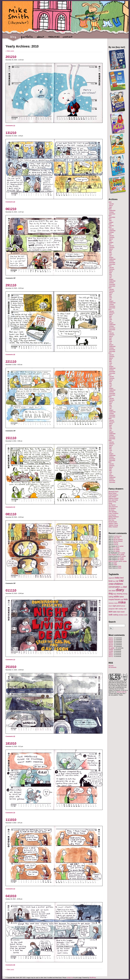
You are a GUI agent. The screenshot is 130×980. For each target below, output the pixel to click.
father (122, 597)
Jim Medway (112, 508)
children (118, 584)
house (117, 599)
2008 (110, 440)
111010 (11, 820)
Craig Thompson (113, 495)
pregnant (112, 609)
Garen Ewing (112, 502)
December (112, 214)
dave (114, 591)
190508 (111, 650)
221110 (11, 362)
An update (120, 546)
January (112, 204)
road (125, 609)
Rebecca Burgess (114, 561)
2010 (110, 397)
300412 (111, 646)
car (117, 581)
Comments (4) (10, 354)
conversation (114, 587)
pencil (119, 606)
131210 (11, 133)
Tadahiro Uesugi (113, 525)
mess (116, 603)
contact (68, 38)
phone (123, 606)
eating (111, 597)
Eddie (115, 563)
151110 (11, 438)
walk (111, 615)
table (115, 612)
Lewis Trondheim (113, 513)
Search (112, 622)
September (112, 211)
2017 (110, 244)
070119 (116, 543)
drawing (119, 594)
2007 (110, 462)
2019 (110, 227)
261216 (111, 645)
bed (122, 578)
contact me (70, 978)
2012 (110, 353)
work (126, 615)
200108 (111, 641)
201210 (11, 57)
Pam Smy (111, 520)
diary (120, 590)
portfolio (27, 38)
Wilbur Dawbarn (113, 527)
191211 (111, 638)
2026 (110, 202)
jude (122, 599)
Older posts (10, 51)
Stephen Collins (113, 523)
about (40, 38)
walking (116, 615)
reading (121, 609)
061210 (11, 209)
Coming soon (118, 536)
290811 (111, 653)
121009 (111, 651)
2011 (110, 375)
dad (125, 587)
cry (122, 587)
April (111, 207)
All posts (111, 666)
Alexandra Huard (113, 492)
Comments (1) (10, 126)
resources (54, 38)
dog (111, 593)
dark (110, 591)
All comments (112, 667)
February (112, 237)
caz (121, 581)
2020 (110, 224)
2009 (110, 419)
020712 (111, 656)
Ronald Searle (113, 522)
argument (111, 578)
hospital (111, 600)
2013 (110, 331)
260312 (111, 655)
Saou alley (117, 538)
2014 (110, 310)
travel (123, 612)
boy (114, 581)
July (110, 256)
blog (13, 38)
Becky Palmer (113, 493)
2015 (110, 288)
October (112, 212)
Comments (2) (10, 202)
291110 (11, 285)
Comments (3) (10, 813)
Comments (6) (10, 965)
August (111, 222)
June (111, 254)
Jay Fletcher (112, 505)
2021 (110, 219)
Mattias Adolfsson (114, 517)
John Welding (112, 512)
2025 (110, 209)
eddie (116, 597)
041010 (11, 896)
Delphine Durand (113, 498)
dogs (115, 594)
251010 (11, 667)
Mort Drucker (112, 518)
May (110, 221)
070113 (111, 640)
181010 (11, 743)
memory (111, 603)
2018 (110, 234)
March (111, 206)
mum (110, 606)
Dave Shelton (112, 497)
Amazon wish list (121, 692)
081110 (11, 514)
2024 (110, 216)
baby (117, 578)
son (111, 611)
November (112, 263)
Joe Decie (111, 510)
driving (125, 594)
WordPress (93, 978)
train (119, 612)
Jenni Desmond (113, 507)
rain (116, 609)
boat (111, 581)
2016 (110, 266)
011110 (11, 590)
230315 (111, 643)
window (121, 615)
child (111, 584)
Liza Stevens (112, 515)
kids (126, 599)
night (114, 606)
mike (122, 602)
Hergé (110, 503)
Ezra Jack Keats (113, 500)
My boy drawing (118, 539)
